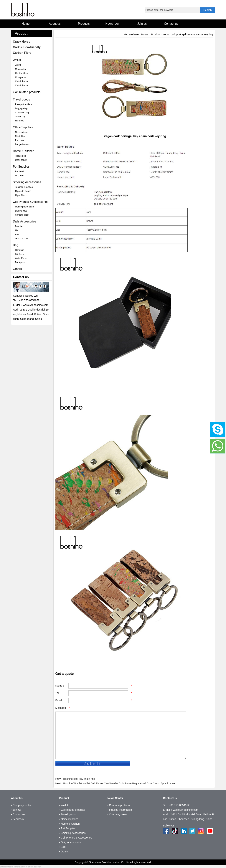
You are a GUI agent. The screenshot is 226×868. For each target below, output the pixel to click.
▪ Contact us (18, 814)
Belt (17, 235)
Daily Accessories (25, 221)
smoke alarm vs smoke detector (28, 867)
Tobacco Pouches (24, 187)
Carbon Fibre (22, 53)
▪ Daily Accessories (70, 842)
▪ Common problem (119, 805)
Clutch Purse (22, 81)
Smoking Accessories (27, 182)
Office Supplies (23, 127)
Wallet (17, 60)
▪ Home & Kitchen (70, 824)
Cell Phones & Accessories (31, 202)
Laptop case (21, 211)
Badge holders (22, 144)
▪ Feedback (18, 819)
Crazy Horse (22, 42)
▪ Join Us (16, 810)
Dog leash (20, 176)
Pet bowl (19, 171)
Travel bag (20, 117)
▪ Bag (62, 847)
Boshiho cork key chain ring (79, 779)
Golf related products (27, 92)
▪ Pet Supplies (67, 828)
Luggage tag (21, 108)
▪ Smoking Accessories (72, 833)
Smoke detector (6, 867)
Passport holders (24, 104)
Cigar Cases (21, 195)
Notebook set (22, 132)
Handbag (20, 121)
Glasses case (22, 239)
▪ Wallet (64, 805)
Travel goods (22, 99)
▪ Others (64, 852)
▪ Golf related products (72, 810)
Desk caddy (21, 160)
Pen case (20, 140)
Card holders (22, 73)
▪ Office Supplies (69, 819)
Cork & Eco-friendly (27, 47)
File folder (20, 136)
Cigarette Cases (23, 191)
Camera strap (22, 215)
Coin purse (21, 77)
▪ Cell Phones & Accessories (76, 838)
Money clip (20, 69)
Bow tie (19, 226)
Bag (16, 245)
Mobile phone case (25, 207)
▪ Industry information (120, 810)
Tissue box (21, 156)
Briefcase (20, 254)
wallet (18, 65)
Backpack (20, 262)
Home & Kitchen (24, 151)
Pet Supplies (21, 167)
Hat (17, 230)
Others (17, 269)
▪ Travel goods (68, 814)
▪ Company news (117, 814)
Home (145, 34)
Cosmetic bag (22, 113)
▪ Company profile (21, 805)
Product (156, 34)
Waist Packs (21, 258)
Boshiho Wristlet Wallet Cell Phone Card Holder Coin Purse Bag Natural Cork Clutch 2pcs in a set (119, 783)
